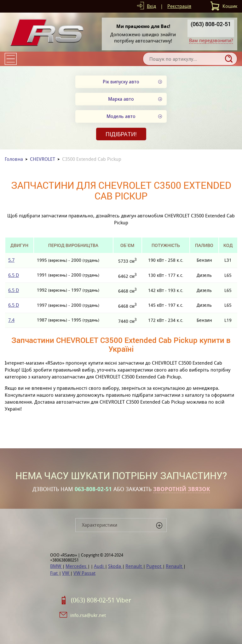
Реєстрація (179, 6)
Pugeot (154, 566)
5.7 (11, 260)
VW (66, 573)
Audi (99, 566)
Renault (134, 566)
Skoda (115, 566)
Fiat (55, 573)
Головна (14, 159)
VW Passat (84, 573)
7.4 (11, 320)
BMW (56, 566)
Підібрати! (121, 134)
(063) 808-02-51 (211, 24)
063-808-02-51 (93, 489)
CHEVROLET (43, 159)
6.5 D (14, 275)
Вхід (151, 6)
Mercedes (77, 566)
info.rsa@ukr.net (88, 615)
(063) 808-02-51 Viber (101, 600)
